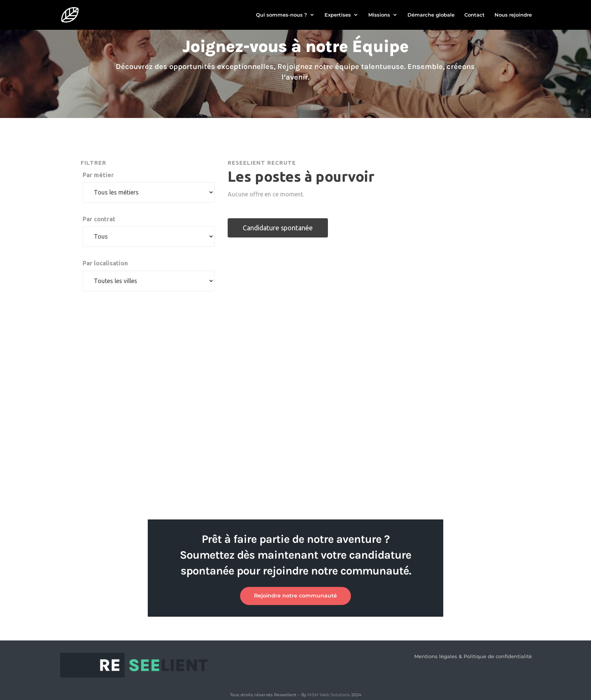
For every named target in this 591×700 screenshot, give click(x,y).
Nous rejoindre (513, 15)
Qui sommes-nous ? (282, 15)
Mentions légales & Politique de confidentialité (473, 656)
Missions (379, 15)
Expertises (338, 15)
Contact (475, 15)
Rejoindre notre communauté (295, 596)
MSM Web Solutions (329, 695)
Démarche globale (431, 15)
